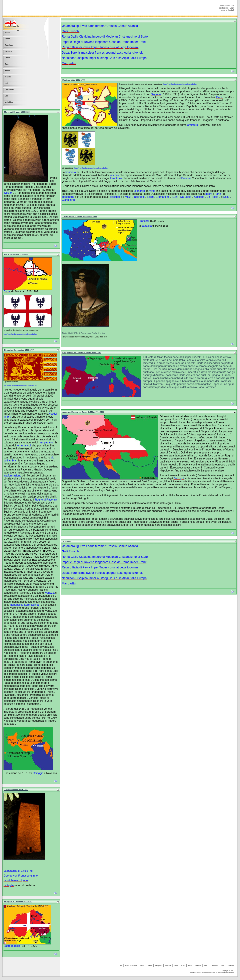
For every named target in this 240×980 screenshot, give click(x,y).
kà (121, 966)
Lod (223, 966)
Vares (176, 966)
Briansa (168, 966)
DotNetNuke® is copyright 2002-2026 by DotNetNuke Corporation (212, 972)
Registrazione (223, 8)
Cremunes (214, 966)
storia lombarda (131, 966)
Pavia (190, 966)
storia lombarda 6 (228, 10)
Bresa (150, 966)
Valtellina (231, 966)
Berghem (159, 966)
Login (232, 8)
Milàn (142, 966)
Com (183, 966)
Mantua (198, 966)
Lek (206, 966)
